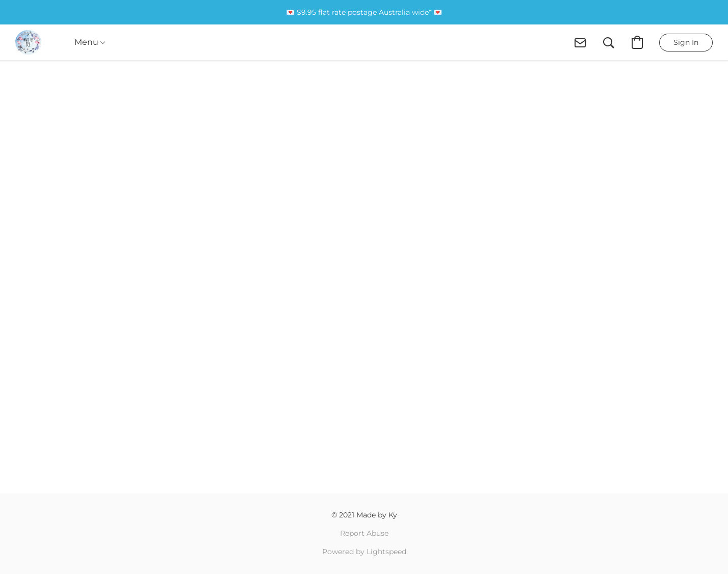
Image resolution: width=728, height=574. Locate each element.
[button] (28, 42)
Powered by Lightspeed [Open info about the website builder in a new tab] (364, 552)
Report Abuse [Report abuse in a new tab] (364, 533)
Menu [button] (90, 42)
